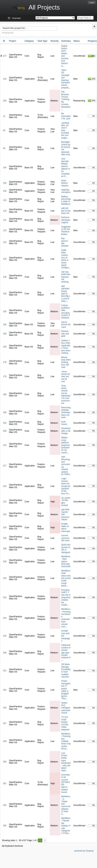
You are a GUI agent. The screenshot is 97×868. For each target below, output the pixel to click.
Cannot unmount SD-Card (65, 538)
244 (5, 636)
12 (4, 116)
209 (5, 431)
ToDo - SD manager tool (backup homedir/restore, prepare (66, 79)
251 (5, 671)
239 (5, 562)
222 (5, 486)
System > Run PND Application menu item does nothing (66, 347)
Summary (66, 41)
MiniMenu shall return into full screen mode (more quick (66, 578)
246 (5, 653)
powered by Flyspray (84, 851)
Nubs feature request (65, 183)
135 (5, 259)
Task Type (42, 41)
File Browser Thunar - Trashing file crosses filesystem (66, 99)
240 (5, 578)
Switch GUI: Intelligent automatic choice (66, 708)
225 (5, 514)
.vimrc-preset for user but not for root (66, 377)
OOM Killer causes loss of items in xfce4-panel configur (65, 259)
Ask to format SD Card (66, 325)
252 (5, 690)
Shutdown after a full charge (66, 431)
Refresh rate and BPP (65, 334)
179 (5, 376)
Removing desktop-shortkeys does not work (66, 413)
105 (5, 183)
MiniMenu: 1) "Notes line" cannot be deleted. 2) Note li (66, 805)
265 (5, 826)
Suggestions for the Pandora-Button (66, 231)
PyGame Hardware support (66, 220)
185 (5, 394)
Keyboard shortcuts (13, 846)
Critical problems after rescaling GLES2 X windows (66, 312)
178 (5, 362)
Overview (16, 18)
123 (5, 230)
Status (77, 41)
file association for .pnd (66, 116)
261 (5, 783)
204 (5, 423)
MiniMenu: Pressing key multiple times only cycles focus (66, 741)
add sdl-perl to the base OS (66, 211)
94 (4, 148)
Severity (55, 41)
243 (5, 618)
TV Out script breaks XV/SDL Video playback (65, 723)
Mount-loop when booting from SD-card (66, 362)
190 (5, 412)
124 (5, 242)
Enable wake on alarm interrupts (66, 528)
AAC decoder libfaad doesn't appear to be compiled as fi (66, 168)
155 (5, 312)
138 (5, 277)
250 (5, 101)
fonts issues (64, 423)
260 (5, 762)
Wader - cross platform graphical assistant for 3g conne (65, 445)
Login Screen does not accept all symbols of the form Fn (66, 486)
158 (5, 334)
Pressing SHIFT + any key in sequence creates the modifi (66, 597)
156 (5, 325)
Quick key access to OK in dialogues (66, 548)
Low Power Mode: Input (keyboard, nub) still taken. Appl (66, 762)
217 (5, 466)
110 (5, 200)
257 (5, 723)
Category (29, 41)
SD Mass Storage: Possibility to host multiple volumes (66, 671)
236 (5, 538)
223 (5, 502)
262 (5, 805)
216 (5, 79)
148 (5, 294)
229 (5, 528)
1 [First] (40, 840)
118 (5, 211)
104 (5, 168)
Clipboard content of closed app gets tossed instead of (66, 651)
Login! (92, 2)
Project (13, 41)
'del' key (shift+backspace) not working (66, 277)
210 (5, 445)
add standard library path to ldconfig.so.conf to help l (66, 294)
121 (5, 220)
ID (4, 41)
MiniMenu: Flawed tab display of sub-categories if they (66, 826)
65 (4, 130)
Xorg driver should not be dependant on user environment (66, 394)
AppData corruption (66, 191)
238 (5, 549)
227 (5, 56)
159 (5, 347)
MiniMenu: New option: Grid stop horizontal (66, 562)
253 (5, 708)
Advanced (9, 33)
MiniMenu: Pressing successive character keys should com (66, 618)
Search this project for (14, 28)
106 (5, 191)
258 (5, 741)
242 (5, 597)
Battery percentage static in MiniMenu (66, 200)
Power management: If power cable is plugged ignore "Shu (66, 690)
